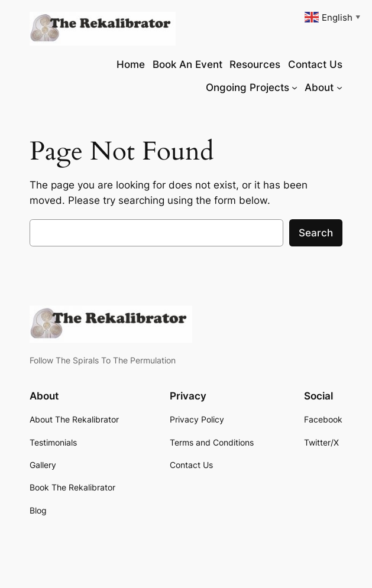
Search (316, 233)
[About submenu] (339, 87)
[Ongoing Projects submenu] (295, 87)
